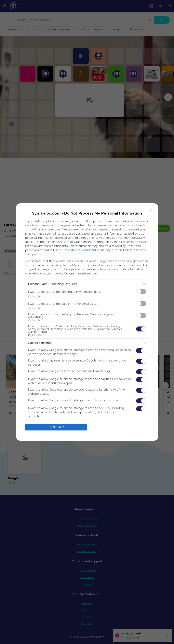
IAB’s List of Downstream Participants (71, 250)
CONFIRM (56, 427)
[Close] (150, 211)
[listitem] (87, 284)
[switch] (141, 292)
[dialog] (87, 322)
